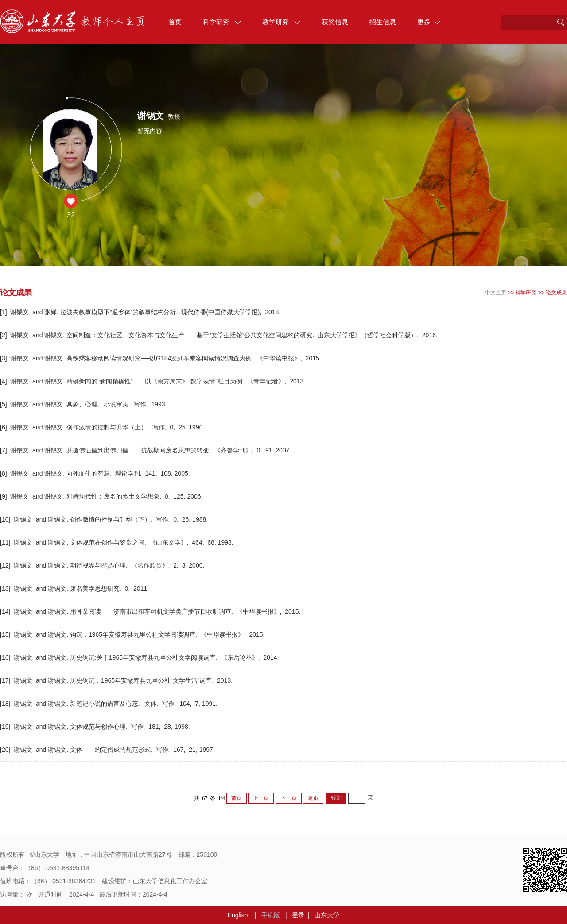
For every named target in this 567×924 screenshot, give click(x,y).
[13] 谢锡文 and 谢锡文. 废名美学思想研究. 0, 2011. (75, 588)
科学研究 (222, 22)
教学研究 (281, 22)
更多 (429, 22)
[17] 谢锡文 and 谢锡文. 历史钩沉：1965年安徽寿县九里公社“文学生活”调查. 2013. (117, 680)
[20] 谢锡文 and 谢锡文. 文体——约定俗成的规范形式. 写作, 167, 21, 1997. (108, 750)
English (238, 915)
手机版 (271, 915)
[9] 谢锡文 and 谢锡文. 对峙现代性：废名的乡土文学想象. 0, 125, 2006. (102, 496)
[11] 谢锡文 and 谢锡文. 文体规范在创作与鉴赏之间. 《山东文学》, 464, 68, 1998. (118, 542)
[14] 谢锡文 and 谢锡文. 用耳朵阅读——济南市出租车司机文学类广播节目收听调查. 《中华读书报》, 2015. (151, 611)
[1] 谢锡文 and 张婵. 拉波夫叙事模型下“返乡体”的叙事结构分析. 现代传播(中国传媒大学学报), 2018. (141, 312)
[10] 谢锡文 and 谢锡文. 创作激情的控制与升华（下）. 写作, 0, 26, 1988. (105, 519)
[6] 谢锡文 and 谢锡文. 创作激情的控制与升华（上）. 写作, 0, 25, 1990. (103, 427)
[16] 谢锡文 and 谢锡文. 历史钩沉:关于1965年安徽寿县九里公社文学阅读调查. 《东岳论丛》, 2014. (140, 657)
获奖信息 (335, 22)
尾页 (313, 798)
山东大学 (327, 915)
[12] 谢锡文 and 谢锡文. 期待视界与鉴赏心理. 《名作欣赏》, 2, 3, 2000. (103, 565)
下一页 (289, 798)
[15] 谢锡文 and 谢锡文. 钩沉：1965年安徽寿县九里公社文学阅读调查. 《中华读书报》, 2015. (133, 634)
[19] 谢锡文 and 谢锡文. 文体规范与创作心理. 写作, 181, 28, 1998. (96, 727)
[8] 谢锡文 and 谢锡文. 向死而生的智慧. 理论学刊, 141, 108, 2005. (96, 473)
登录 (298, 915)
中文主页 (496, 293)
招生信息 (383, 22)
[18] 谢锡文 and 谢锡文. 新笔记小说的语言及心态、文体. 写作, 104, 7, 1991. (110, 704)
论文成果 (556, 293)
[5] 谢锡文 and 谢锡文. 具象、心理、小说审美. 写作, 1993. (84, 404)
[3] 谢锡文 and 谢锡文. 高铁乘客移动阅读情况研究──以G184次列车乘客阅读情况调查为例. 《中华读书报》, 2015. (161, 358)
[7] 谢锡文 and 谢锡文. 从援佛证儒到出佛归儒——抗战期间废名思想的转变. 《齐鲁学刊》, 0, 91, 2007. (146, 450)
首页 (175, 22)
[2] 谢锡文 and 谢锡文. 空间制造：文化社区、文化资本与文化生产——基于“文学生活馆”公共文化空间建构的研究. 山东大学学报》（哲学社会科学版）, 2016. (220, 335)
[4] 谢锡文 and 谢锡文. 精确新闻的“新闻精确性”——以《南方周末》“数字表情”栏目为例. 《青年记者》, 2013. (153, 381)
